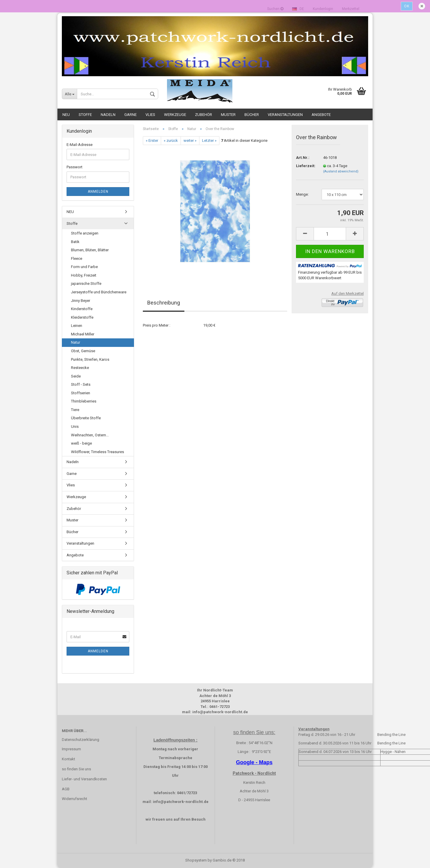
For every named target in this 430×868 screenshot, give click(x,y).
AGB (66, 789)
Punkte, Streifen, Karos (90, 359)
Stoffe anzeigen (85, 233)
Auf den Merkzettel (348, 294)
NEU (66, 115)
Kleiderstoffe (82, 317)
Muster (228, 115)
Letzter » (209, 140)
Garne (130, 115)
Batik (75, 242)
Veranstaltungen (285, 115)
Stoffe (85, 115)
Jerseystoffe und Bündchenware (99, 292)
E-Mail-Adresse (80, 145)
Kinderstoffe (82, 309)
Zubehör (204, 115)
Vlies (150, 115)
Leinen (77, 326)
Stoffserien (81, 393)
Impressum (71, 749)
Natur (76, 342)
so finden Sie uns (76, 769)
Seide (76, 376)
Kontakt (68, 759)
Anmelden (98, 192)
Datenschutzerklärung (81, 740)
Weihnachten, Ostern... (90, 435)
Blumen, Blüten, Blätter (90, 250)
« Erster (152, 140)
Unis (75, 426)
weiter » (190, 140)
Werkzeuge (175, 115)
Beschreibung (164, 303)
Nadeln (108, 115)
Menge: (302, 194)
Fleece (77, 258)
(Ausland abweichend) (341, 171)
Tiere (75, 410)
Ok (407, 6)
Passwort (75, 167)
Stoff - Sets (81, 384)
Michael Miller (83, 334)
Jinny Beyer (81, 301)
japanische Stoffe (86, 283)
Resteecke (80, 368)
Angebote (321, 115)
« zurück (171, 140)
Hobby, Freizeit (84, 275)
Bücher (252, 115)
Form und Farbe (84, 267)
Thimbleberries (84, 401)
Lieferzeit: (305, 166)
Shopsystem (196, 860)
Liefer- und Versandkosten (84, 779)
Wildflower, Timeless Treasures (97, 452)
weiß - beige (81, 443)
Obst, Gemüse (83, 351)
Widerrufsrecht (75, 799)
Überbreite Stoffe (86, 418)
